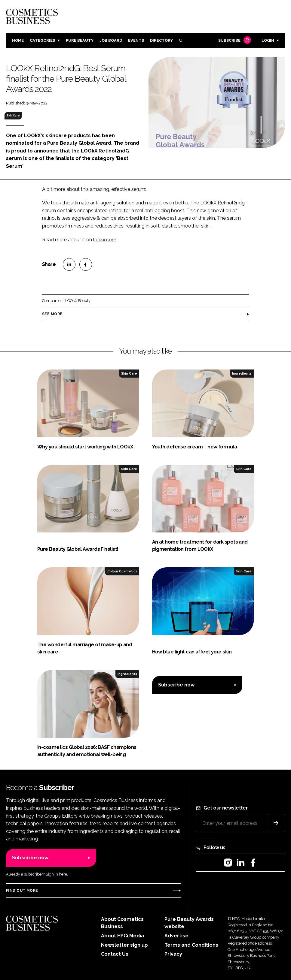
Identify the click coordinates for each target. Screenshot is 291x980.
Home (18, 40)
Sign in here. (57, 874)
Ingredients (242, 373)
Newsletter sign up (124, 945)
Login (268, 40)
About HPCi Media (123, 936)
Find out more (22, 891)
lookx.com (105, 240)
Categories (42, 40)
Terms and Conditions (191, 945)
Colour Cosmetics (122, 571)
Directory (161, 40)
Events (136, 40)
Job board (111, 40)
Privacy (173, 954)
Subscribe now (176, 685)
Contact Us (115, 954)
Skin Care (13, 116)
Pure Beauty (80, 40)
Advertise (176, 936)
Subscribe (234, 41)
